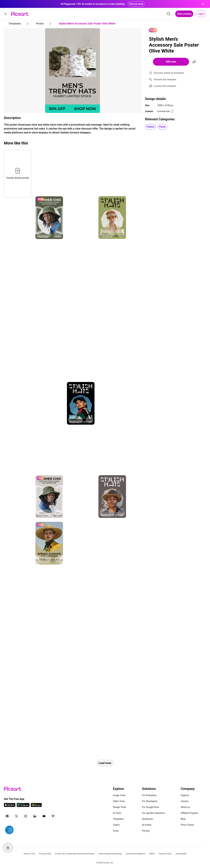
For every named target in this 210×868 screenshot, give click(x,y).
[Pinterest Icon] (53, 816)
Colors (116, 825)
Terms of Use (29, 854)
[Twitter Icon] (16, 816)
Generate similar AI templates (169, 73)
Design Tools (120, 807)
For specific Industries (153, 813)
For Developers (150, 801)
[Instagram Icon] (26, 816)
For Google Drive (151, 807)
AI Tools (117, 813)
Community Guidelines (136, 854)
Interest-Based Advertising (110, 854)
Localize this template (165, 86)
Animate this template (165, 79)
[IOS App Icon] (10, 806)
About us (185, 807)
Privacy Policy (45, 854)
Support (185, 795)
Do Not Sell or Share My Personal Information (75, 854)
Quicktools (148, 819)
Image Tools (119, 795)
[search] (169, 14)
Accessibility (181, 854)
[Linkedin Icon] (35, 816)
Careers (185, 801)
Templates (118, 819)
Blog (183, 819)
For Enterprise (149, 795)
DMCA (152, 854)
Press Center (187, 825)
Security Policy (165, 854)
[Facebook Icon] (7, 816)
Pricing (146, 831)
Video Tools (119, 801)
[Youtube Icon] (44, 816)
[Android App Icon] (23, 806)
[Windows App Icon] (36, 806)
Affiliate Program (189, 813)
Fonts (116, 831)
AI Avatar (147, 825)
